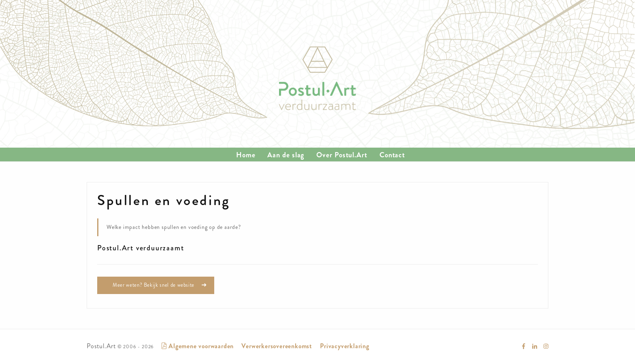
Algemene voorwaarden (198, 346)
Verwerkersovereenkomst (277, 346)
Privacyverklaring (345, 346)
